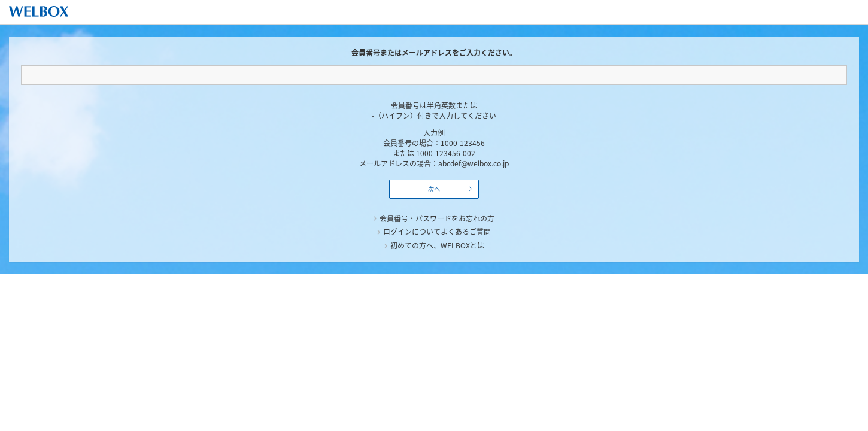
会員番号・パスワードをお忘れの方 (437, 218)
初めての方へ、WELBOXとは (437, 245)
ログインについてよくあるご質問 (437, 232)
